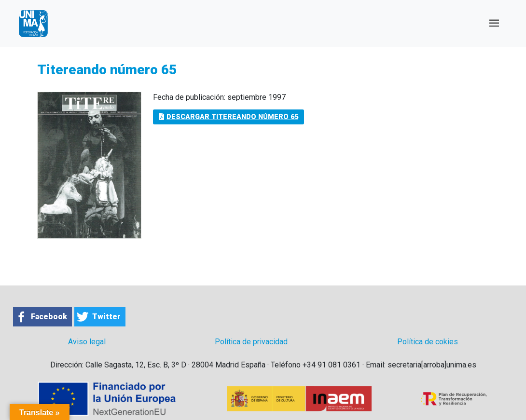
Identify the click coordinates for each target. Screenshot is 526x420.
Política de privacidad (251, 342)
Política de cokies (428, 342)
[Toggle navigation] (494, 23)
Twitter (106, 317)
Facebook (49, 317)
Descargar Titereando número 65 (228, 117)
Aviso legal (87, 342)
